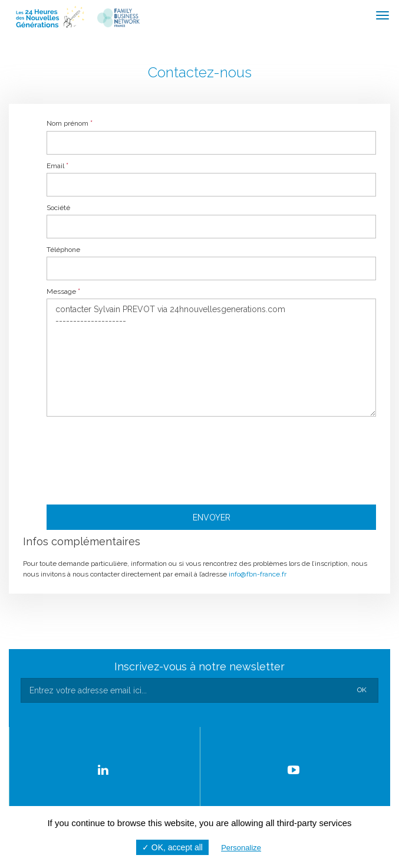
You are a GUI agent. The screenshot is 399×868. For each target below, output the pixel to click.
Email (57, 166)
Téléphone (63, 250)
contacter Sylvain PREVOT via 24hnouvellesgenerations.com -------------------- (211, 358)
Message (63, 291)
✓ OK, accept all (172, 847)
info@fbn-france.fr (258, 574)
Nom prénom (70, 123)
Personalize (241, 848)
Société (58, 208)
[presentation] (212, 458)
